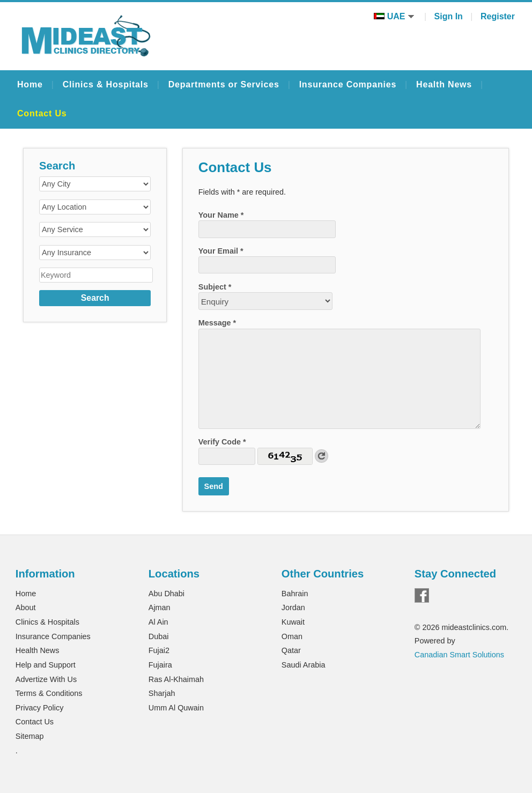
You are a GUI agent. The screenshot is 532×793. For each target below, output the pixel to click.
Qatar (291, 650)
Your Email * (221, 251)
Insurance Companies (348, 84)
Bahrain (295, 594)
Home (30, 84)
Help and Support (46, 665)
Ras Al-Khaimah (176, 679)
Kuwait (293, 622)
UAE (394, 16)
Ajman (160, 607)
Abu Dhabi (167, 594)
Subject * (215, 287)
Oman (292, 636)
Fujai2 (159, 650)
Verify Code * (222, 442)
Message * (217, 323)
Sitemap (30, 736)
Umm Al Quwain (176, 708)
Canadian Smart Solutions (459, 655)
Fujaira (160, 665)
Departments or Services (224, 84)
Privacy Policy (40, 708)
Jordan (293, 607)
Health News (444, 84)
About (26, 607)
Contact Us (42, 113)
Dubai (159, 636)
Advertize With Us (46, 679)
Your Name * (221, 215)
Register (498, 16)
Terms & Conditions (49, 693)
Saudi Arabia (304, 665)
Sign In (449, 16)
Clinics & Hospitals (106, 84)
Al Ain (158, 622)
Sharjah (162, 693)
